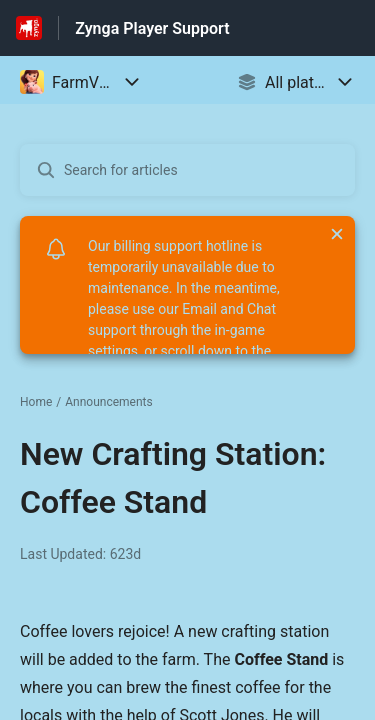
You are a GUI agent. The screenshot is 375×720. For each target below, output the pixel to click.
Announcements (108, 402)
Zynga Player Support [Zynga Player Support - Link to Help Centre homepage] (152, 28)
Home (36, 402)
